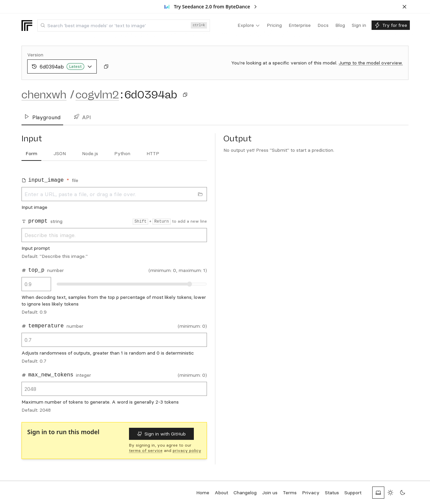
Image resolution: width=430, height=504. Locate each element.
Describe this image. (114, 235)
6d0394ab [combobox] (62, 66)
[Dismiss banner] (404, 7)
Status (332, 493)
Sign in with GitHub (161, 434)
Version (35, 55)
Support (353, 493)
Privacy (311, 493)
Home (203, 493)
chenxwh (44, 95)
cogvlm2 (97, 95)
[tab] (31, 154)
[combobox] (124, 26)
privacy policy (187, 450)
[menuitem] (249, 26)
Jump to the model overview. (371, 63)
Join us (270, 493)
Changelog (245, 493)
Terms (290, 493)
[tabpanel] (114, 293)
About (221, 493)
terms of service (146, 450)
